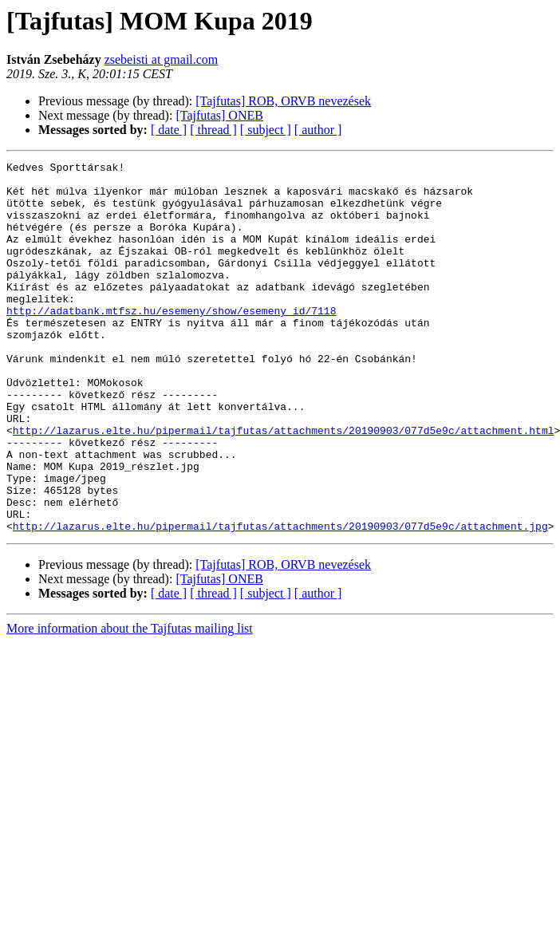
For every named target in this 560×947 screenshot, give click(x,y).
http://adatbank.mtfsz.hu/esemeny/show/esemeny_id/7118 (171, 341)
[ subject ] (266, 130)
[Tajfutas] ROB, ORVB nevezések (283, 101)
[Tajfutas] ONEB (219, 115)
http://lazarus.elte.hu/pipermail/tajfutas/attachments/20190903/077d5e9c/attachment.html (284, 485)
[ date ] (169, 130)
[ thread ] (213, 130)
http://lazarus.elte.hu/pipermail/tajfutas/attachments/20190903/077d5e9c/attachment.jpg (280, 600)
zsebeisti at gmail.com (162, 59)
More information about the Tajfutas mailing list (130, 702)
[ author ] (318, 130)
